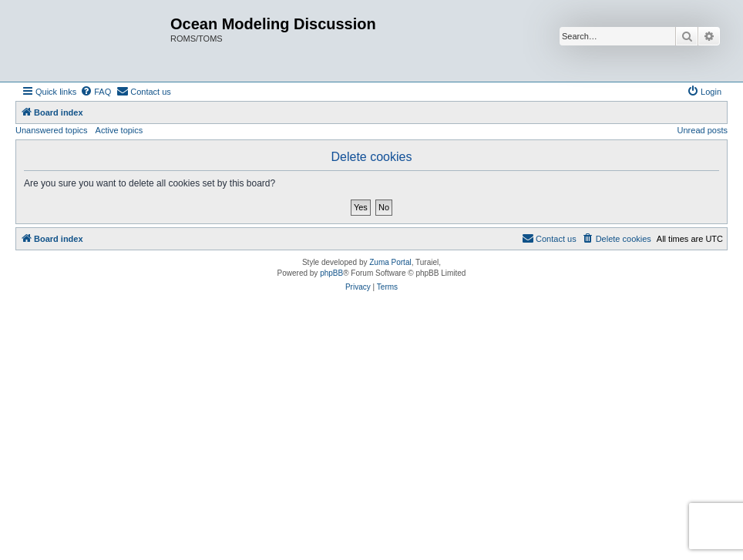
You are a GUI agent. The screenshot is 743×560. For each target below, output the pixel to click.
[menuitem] (96, 92)
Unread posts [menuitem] (703, 130)
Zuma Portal (390, 262)
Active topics (119, 130)
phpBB (331, 273)
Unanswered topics (52, 130)
